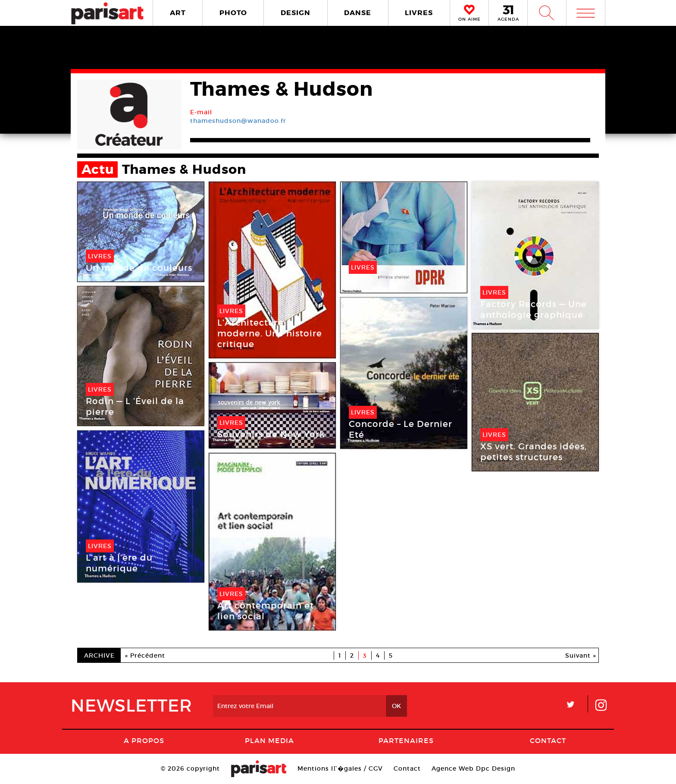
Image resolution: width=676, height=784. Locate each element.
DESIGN (296, 13)
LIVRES (419, 13)
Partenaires (406, 740)
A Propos (144, 740)
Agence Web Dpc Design (473, 768)
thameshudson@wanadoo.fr (238, 121)
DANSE (358, 13)
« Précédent (145, 655)
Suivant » (581, 655)
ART (178, 13)
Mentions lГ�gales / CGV (340, 768)
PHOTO (233, 13)
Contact (548, 740)
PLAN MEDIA (269, 740)
